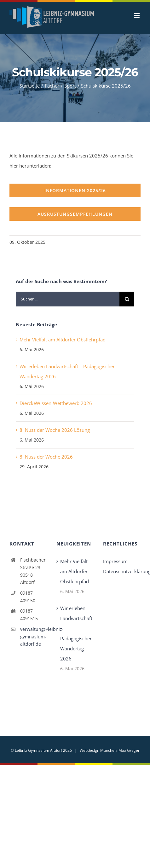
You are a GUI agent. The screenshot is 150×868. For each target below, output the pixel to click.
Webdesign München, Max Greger (110, 750)
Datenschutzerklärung (122, 571)
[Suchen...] (68, 299)
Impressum (115, 561)
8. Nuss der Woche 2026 (46, 457)
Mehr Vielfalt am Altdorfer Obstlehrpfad (63, 340)
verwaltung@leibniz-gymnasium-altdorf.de (34, 637)
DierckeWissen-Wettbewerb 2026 (56, 403)
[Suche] (127, 299)
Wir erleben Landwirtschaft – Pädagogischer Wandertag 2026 (75, 633)
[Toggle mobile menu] (137, 15)
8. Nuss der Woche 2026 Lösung (55, 430)
